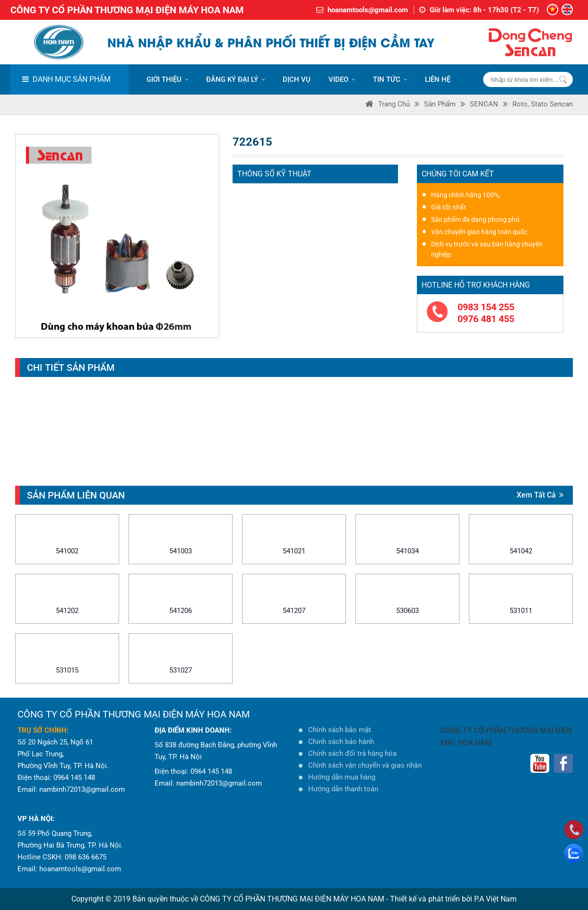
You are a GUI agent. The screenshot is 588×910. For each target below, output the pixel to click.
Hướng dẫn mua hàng (342, 777)
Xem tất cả (540, 495)
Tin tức (390, 79)
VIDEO (342, 79)
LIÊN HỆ (438, 79)
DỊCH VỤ (297, 79)
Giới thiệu (167, 79)
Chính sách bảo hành (341, 742)
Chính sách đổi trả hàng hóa (352, 753)
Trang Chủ (394, 104)
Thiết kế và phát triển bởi (431, 899)
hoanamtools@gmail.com (368, 10)
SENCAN (484, 104)
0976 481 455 (486, 319)
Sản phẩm (440, 104)
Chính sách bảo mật (340, 730)
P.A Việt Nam (495, 899)
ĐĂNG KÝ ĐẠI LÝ (235, 79)
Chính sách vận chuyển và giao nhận (365, 765)
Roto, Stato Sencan (543, 104)
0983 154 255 (486, 307)
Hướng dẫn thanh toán (343, 789)
